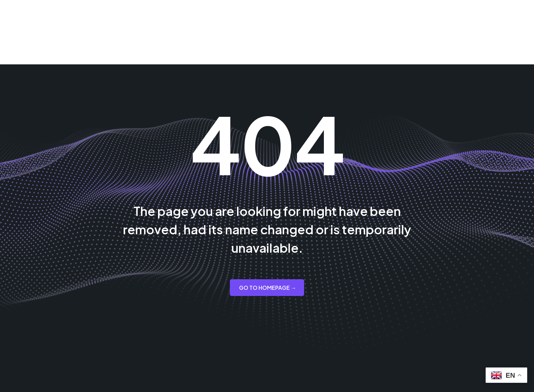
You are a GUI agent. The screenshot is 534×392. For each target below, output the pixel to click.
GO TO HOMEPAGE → (268, 288)
